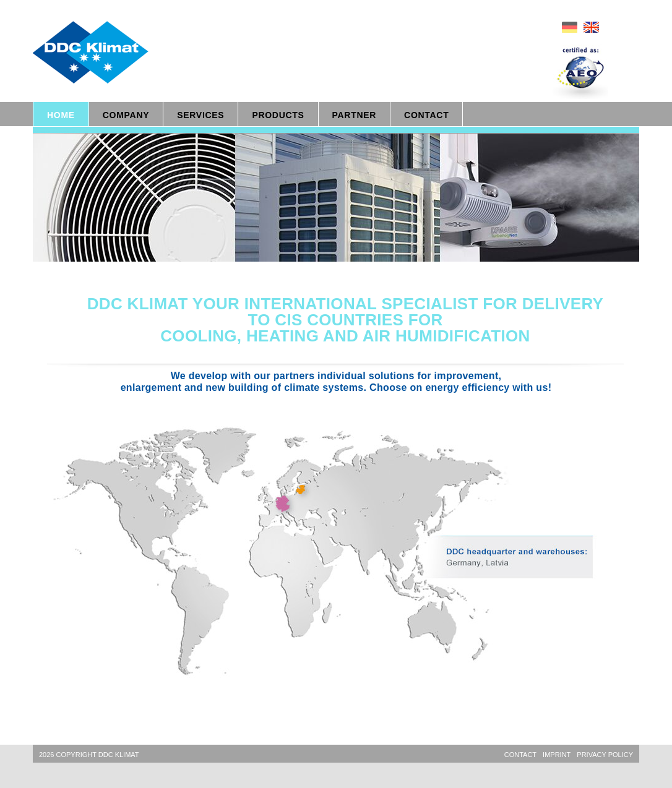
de (570, 27)
